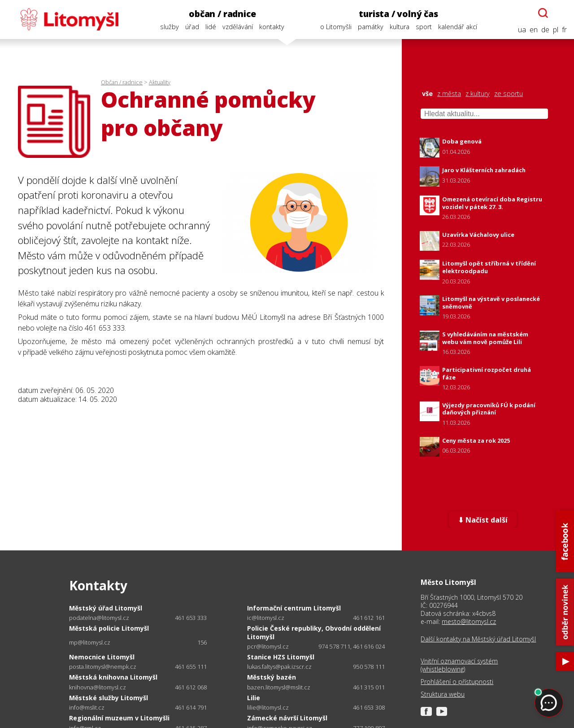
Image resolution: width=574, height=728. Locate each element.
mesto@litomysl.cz (469, 621)
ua (522, 30)
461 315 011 (369, 687)
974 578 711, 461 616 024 (352, 646)
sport (424, 27)
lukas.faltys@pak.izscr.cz (279, 667)
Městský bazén (272, 677)
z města (449, 94)
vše (427, 94)
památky (371, 27)
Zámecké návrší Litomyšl (287, 718)
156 (202, 642)
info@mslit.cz (87, 708)
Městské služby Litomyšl (109, 698)
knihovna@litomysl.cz (98, 687)
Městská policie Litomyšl (109, 628)
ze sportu (509, 94)
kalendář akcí (458, 27)
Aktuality (160, 82)
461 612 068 (191, 687)
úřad (192, 27)
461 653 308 (369, 707)
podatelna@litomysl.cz (99, 618)
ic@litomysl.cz (266, 618)
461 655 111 (191, 667)
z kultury (478, 94)
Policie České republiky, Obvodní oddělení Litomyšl (314, 632)
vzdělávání (238, 27)
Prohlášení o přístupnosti (457, 682)
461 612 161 (369, 618)
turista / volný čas (398, 14)
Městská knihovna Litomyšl (113, 677)
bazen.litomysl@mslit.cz (279, 687)
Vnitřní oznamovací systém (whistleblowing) (459, 665)
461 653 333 (191, 618)
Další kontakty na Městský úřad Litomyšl (478, 639)
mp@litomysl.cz (90, 643)
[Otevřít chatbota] (543, 13)
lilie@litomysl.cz (268, 708)
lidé (211, 27)
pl (556, 30)
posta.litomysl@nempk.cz (103, 667)
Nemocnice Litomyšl (102, 657)
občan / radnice (222, 14)
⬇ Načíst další (483, 520)
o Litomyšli (336, 27)
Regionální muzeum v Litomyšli (119, 718)
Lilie (254, 698)
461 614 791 (191, 707)
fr (564, 30)
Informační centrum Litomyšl (294, 608)
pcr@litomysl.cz (268, 647)
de (545, 30)
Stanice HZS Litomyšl (281, 657)
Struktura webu (443, 694)
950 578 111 (369, 667)
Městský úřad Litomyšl (106, 608)
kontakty (272, 27)
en (534, 30)
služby (170, 27)
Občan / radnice (122, 82)
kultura (400, 27)
